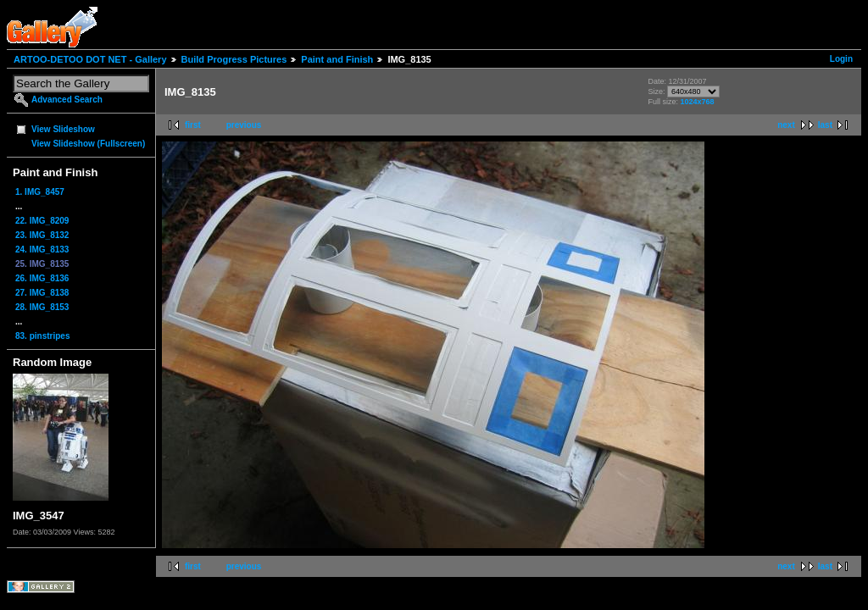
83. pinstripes (42, 336)
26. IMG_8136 (42, 278)
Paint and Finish (337, 59)
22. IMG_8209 (42, 221)
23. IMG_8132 (42, 235)
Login (841, 59)
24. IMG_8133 (42, 250)
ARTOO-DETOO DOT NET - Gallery (90, 59)
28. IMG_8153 (42, 307)
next (786, 125)
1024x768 (697, 102)
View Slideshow (63, 129)
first (193, 125)
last (825, 125)
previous (244, 125)
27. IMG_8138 (42, 293)
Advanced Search (67, 100)
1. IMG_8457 (40, 192)
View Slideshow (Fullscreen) (88, 144)
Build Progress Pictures (234, 59)
